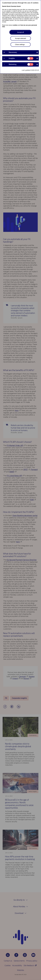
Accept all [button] (20, 32)
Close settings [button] (20, 44)
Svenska (14, 6)
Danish (4, 6)
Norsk (9, 6)
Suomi (19, 6)
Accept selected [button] (20, 38)
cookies (15, 25)
